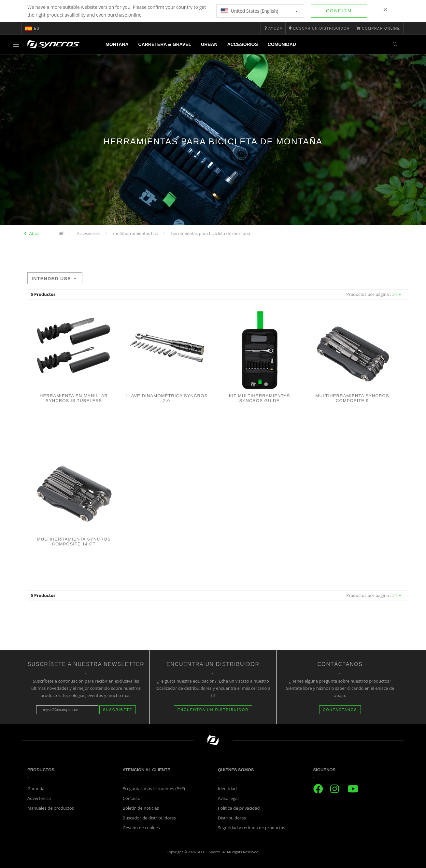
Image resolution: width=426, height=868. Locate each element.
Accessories (88, 233)
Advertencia (39, 798)
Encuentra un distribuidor (213, 710)
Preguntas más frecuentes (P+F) (154, 788)
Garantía (36, 788)
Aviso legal (228, 798)
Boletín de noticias (141, 808)
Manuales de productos (51, 808)
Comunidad (282, 44)
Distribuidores (232, 818)
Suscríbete (118, 710)
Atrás (34, 233)
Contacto (132, 798)
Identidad (227, 788)
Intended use (54, 279)
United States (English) (259, 11)
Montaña (117, 44)
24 (397, 294)
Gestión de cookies (141, 828)
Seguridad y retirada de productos (252, 828)
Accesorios (243, 44)
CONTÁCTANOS (340, 710)
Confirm (339, 11)
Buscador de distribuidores (149, 818)
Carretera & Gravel (165, 44)
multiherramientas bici (135, 233)
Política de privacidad (239, 808)
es (32, 28)
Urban (209, 44)
